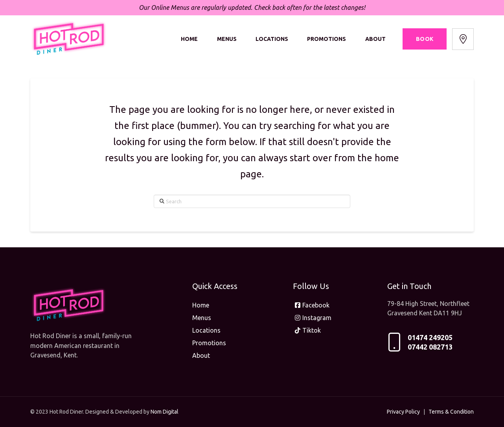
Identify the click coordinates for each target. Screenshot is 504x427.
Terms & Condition (451, 412)
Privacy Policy (403, 412)
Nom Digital (165, 412)
